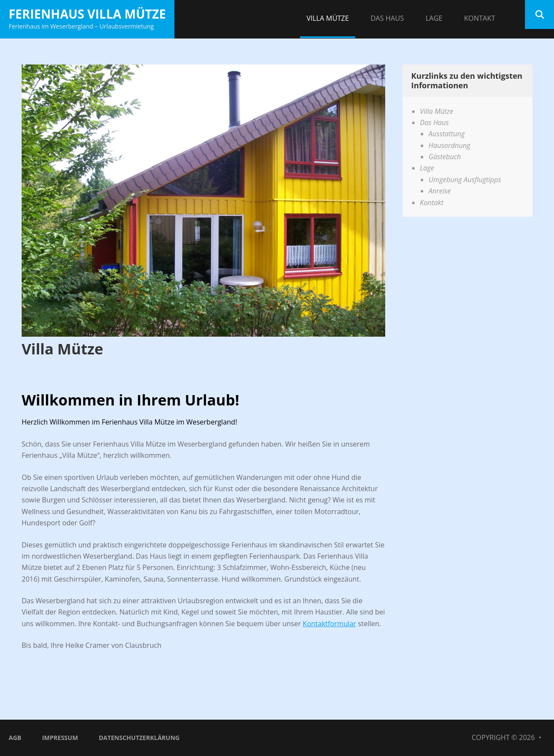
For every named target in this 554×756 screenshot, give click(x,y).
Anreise (440, 191)
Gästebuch (445, 157)
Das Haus (387, 18)
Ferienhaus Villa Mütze (87, 14)
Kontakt (480, 18)
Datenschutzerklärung (139, 738)
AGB (15, 738)
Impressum (60, 738)
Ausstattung (447, 134)
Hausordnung (449, 145)
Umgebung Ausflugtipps (465, 180)
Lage (434, 18)
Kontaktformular (329, 624)
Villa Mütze (328, 18)
